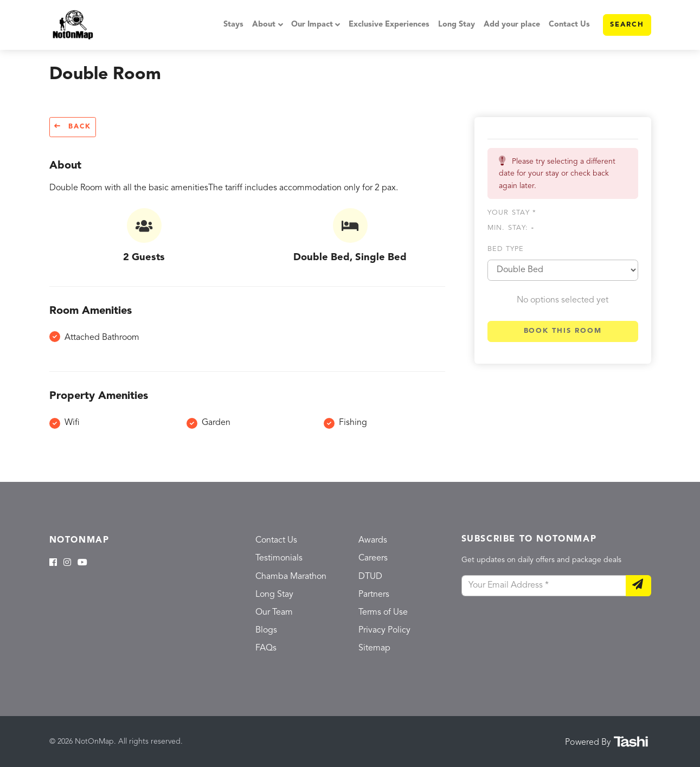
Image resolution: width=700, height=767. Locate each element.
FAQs (266, 648)
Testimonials (279, 558)
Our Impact (312, 25)
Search (627, 25)
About (264, 25)
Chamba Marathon (291, 577)
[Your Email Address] (544, 586)
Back (73, 127)
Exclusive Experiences (389, 25)
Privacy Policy (384, 630)
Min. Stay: (511, 228)
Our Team (274, 613)
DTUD (370, 577)
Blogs (266, 630)
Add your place (512, 25)
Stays (233, 25)
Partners (374, 595)
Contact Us (569, 25)
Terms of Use (383, 613)
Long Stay (457, 25)
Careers (373, 558)
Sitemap (374, 648)
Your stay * (512, 213)
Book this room (563, 331)
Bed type (506, 249)
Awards (373, 540)
